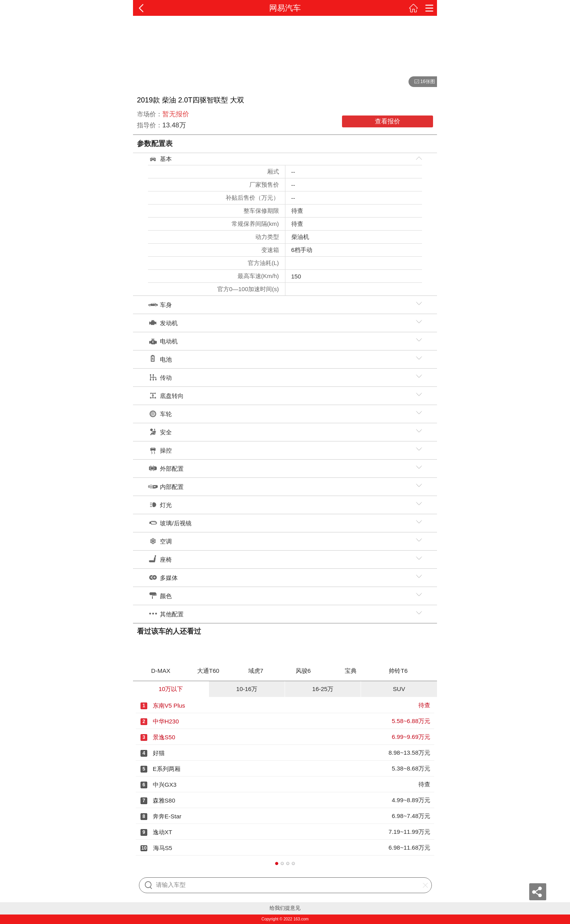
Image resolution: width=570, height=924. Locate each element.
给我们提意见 (285, 908)
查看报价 (388, 121)
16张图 (422, 82)
